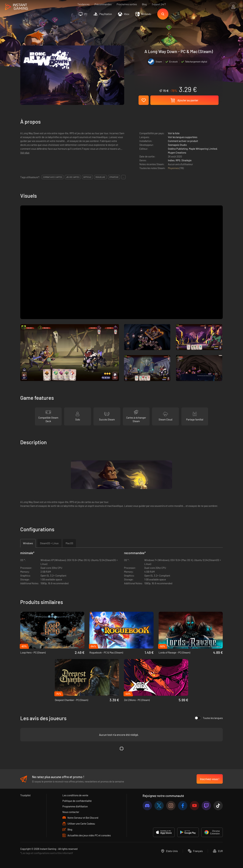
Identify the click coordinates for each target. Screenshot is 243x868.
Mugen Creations (177, 153)
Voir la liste (174, 133)
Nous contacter (71, 812)
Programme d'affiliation (75, 806)
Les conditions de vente (75, 795)
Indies (171, 160)
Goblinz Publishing (178, 149)
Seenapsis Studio (177, 145)
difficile (87, 177)
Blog (144, 4)
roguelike (100, 177)
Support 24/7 (159, 4)
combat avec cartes (53, 177)
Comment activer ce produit (183, 141)
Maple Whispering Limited (203, 149)
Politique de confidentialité (77, 801)
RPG (178, 160)
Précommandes (103, 4)
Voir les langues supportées (183, 137)
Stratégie (186, 160)
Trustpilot (25, 795)
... (123, 177)
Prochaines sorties (127, 4)
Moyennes (174, 168)
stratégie (114, 177)
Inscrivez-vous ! (210, 779)
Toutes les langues (209, 718)
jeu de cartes (73, 177)
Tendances (83, 4)
